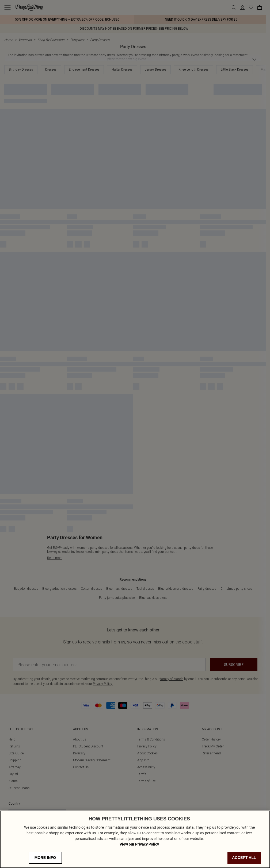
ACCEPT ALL (244, 858)
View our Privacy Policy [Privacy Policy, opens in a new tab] (139, 844)
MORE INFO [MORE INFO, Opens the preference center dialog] (45, 858)
